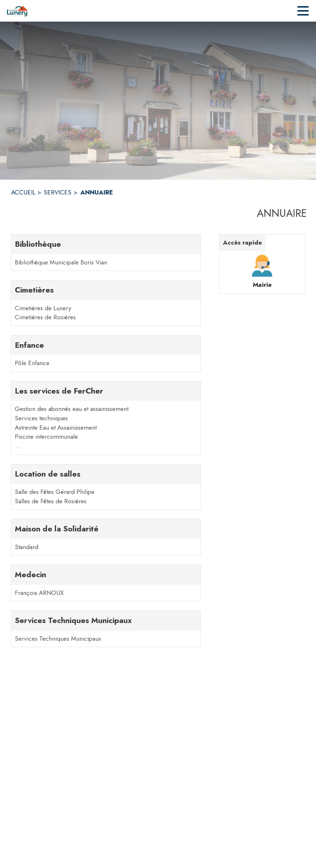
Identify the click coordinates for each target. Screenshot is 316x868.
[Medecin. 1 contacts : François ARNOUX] (106, 583)
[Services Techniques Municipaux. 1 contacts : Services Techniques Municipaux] (106, 629)
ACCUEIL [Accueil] (23, 192)
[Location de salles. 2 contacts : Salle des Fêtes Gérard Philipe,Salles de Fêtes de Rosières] (106, 487)
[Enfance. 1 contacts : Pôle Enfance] (106, 354)
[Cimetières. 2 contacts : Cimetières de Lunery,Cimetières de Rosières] (106, 303)
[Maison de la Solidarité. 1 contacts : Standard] (106, 537)
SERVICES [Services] (58, 192)
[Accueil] (17, 11)
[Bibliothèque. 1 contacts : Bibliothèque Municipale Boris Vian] (106, 253)
